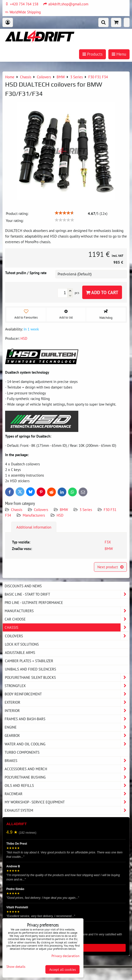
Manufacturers (34, 515)
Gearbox (67, 735)
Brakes (67, 761)
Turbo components (22, 752)
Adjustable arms (20, 652)
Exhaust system (67, 810)
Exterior (67, 702)
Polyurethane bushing (67, 777)
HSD (60, 515)
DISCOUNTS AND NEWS (23, 586)
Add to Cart (102, 292)
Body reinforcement (67, 694)
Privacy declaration (66, 956)
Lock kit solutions (22, 644)
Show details (16, 967)
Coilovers (41, 510)
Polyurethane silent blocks (67, 677)
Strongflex (67, 686)
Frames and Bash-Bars (67, 719)
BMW (64, 510)
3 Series (86, 510)
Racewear (67, 794)
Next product (110, 567)
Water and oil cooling (67, 744)
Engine (67, 727)
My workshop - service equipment (67, 802)
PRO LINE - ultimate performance (34, 602)
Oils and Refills (67, 785)
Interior (67, 711)
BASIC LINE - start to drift (67, 594)
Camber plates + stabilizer (29, 661)
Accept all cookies (63, 969)
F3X (108, 542)
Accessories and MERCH (67, 769)
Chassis (17, 510)
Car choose (67, 619)
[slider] (64, 213)
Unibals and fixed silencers (30, 669)
